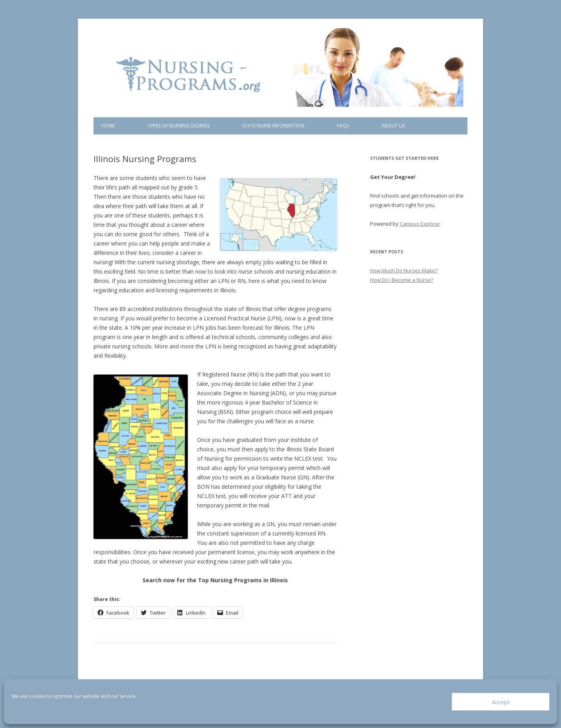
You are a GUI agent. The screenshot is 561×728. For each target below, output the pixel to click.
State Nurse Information (273, 126)
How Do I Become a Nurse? (402, 280)
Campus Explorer (420, 224)
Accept (501, 702)
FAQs (343, 126)
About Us (393, 126)
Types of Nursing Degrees (179, 126)
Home (108, 126)
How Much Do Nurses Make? (404, 270)
